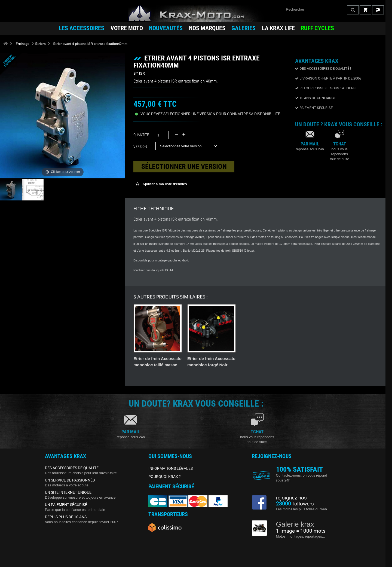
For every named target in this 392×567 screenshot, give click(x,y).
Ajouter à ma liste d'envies (164, 184)
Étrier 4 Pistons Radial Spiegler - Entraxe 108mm (209, 365)
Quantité (141, 135)
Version (141, 147)
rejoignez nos (291, 498)
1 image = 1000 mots (301, 531)
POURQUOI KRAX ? (165, 477)
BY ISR (139, 73)
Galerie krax (295, 524)
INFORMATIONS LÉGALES (171, 468)
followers (295, 504)
